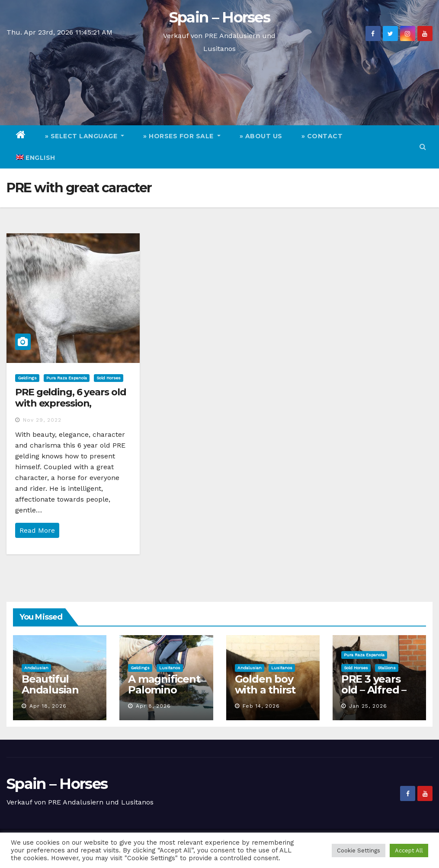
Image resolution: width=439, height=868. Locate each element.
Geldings (27, 378)
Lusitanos (170, 668)
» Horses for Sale (182, 136)
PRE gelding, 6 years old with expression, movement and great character (71, 409)
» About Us (261, 136)
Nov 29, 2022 (42, 420)
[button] (423, 147)
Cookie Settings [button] (359, 851)
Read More (37, 530)
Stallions (387, 668)
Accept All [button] (409, 851)
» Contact (322, 136)
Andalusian (36, 668)
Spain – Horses (219, 17)
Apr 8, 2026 (153, 706)
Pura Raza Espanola (67, 378)
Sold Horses (109, 378)
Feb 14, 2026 (261, 706)
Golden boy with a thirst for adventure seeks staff (270, 695)
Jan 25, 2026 (368, 706)
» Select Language (85, 136)
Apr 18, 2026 (48, 706)
